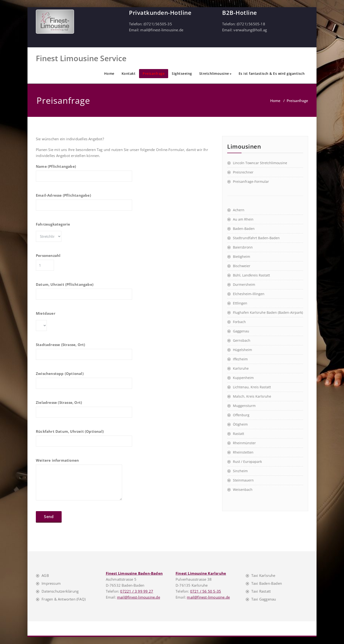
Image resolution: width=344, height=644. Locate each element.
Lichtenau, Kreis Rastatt (252, 387)
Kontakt (129, 73)
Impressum (51, 583)
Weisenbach (243, 490)
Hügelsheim (242, 350)
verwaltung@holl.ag (250, 30)
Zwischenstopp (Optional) (84, 382)
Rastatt (239, 434)
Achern (239, 210)
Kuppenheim (243, 378)
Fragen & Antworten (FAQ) (64, 599)
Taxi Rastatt (261, 591)
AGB (45, 575)
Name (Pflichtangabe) (84, 175)
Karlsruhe (241, 368)
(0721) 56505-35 (158, 24)
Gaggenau (241, 331)
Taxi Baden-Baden (267, 583)
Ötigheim (240, 424)
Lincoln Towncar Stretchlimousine (260, 163)
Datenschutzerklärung (60, 591)
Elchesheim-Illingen (249, 294)
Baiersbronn (243, 247)
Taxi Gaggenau (264, 599)
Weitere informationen (79, 482)
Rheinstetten (243, 452)
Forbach (239, 322)
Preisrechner (243, 172)
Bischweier (242, 266)
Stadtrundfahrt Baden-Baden (256, 238)
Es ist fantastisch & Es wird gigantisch (272, 73)
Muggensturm (244, 406)
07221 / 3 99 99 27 (137, 591)
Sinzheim (240, 471)
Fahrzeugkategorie (73, 234)
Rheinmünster (244, 443)
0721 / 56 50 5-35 (206, 591)
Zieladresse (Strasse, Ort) (84, 411)
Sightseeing (182, 73)
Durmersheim (244, 284)
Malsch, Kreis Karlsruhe (252, 396)
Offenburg (241, 415)
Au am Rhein (243, 219)
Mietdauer (52, 323)
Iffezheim (240, 359)
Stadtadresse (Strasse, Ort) (84, 353)
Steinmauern (243, 480)
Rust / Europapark (247, 462)
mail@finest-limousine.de (162, 30)
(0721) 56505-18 (251, 24)
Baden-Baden (244, 229)
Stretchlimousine (215, 73)
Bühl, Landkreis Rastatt (251, 275)
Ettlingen (240, 303)
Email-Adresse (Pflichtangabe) (84, 204)
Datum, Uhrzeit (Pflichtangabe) (84, 293)
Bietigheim (242, 257)
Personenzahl (62, 264)
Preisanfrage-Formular (251, 181)
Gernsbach (242, 340)
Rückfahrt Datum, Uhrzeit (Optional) (84, 440)
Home (109, 73)
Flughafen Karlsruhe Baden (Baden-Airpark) (268, 312)
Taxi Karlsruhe (263, 575)
